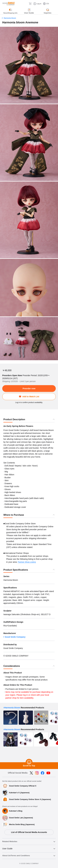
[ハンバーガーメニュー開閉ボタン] (54, 4)
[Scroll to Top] (29, 762)
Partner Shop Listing (27, 562)
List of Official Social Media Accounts (29, 832)
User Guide (7, 849)
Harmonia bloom (10, 18)
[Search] (26, 4)
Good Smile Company (15, 637)
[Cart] (30, 4)
